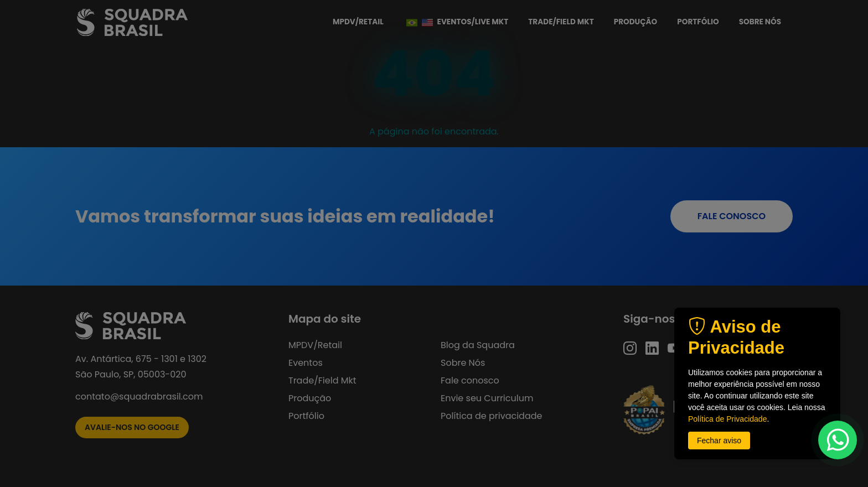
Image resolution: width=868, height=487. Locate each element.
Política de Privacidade (727, 419)
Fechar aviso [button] (719, 441)
